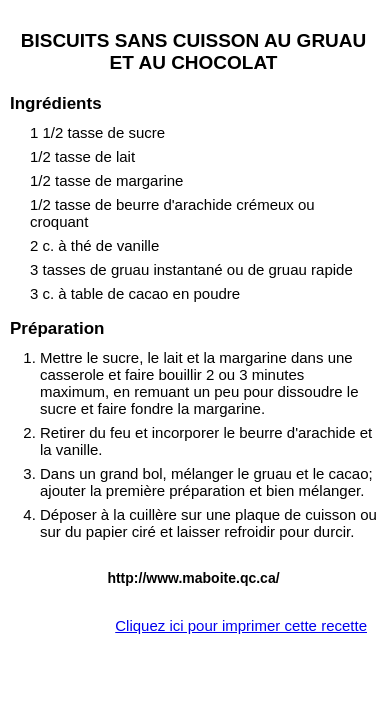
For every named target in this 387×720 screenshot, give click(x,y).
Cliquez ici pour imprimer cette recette (241, 625)
